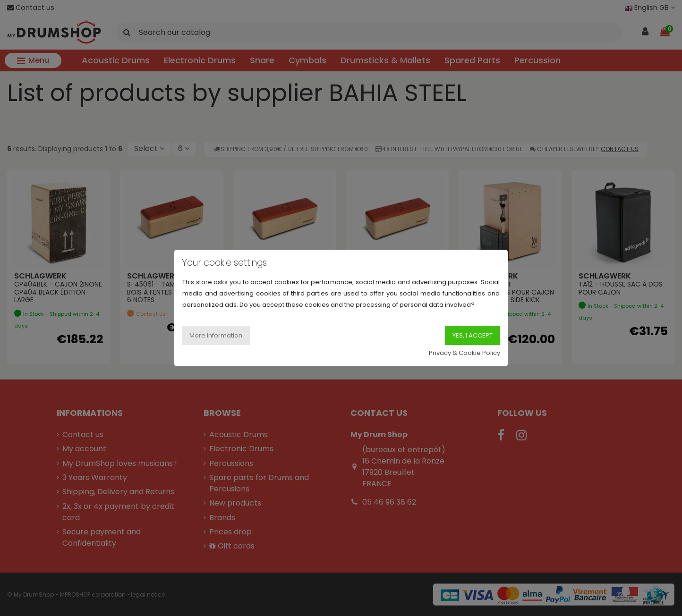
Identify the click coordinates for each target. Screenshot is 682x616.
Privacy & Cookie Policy (465, 353)
